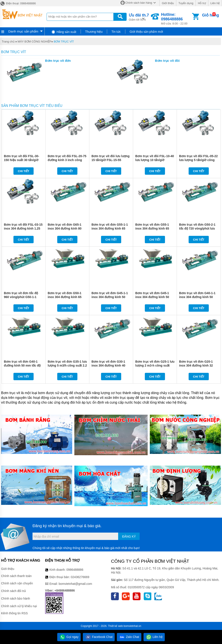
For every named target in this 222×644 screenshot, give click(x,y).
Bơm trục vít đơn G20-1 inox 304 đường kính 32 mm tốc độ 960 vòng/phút (197, 365)
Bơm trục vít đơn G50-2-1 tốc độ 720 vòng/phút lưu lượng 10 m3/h (197, 228)
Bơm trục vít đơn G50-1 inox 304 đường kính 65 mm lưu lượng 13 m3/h (65, 297)
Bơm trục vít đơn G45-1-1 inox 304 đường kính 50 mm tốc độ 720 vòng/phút (110, 297)
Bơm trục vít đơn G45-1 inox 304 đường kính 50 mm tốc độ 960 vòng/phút (153, 297)
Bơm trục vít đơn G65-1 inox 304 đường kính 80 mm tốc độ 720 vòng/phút (66, 228)
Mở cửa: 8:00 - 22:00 (176, 19)
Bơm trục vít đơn (58, 61)
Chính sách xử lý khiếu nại (19, 606)
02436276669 (80, 577)
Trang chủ (8, 42)
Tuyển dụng (186, 3)
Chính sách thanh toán (16, 576)
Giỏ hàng (211, 15)
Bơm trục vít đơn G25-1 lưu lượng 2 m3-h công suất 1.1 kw (155, 365)
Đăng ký (129, 536)
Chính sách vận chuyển (17, 583)
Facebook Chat (99, 637)
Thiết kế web (115, 626)
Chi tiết (24, 171)
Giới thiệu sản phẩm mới (146, 32)
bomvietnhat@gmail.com (75, 584)
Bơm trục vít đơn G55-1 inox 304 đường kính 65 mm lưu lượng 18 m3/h (152, 228)
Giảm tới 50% (139, 17)
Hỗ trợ (202, 3)
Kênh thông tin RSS (14, 613)
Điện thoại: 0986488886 (18, 3)
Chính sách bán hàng (139, 3)
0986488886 (75, 570)
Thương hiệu (94, 32)
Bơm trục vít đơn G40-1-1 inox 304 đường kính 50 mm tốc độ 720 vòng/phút (197, 297)
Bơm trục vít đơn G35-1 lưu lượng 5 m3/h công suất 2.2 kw (67, 365)
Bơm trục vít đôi (167, 61)
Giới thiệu (168, 3)
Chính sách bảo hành (16, 598)
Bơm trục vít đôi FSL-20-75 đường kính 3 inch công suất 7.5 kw (67, 160)
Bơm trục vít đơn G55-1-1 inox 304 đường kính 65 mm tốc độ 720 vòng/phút (110, 228)
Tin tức (116, 32)
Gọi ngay (69, 637)
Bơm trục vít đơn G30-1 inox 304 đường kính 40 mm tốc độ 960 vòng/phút (110, 365)
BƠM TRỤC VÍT (64, 42)
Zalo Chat (129, 637)
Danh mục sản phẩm (23, 31)
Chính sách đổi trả (13, 591)
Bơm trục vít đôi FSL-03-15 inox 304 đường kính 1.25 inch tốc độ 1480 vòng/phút (23, 228)
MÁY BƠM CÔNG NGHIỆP (34, 42)
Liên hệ (215, 3)
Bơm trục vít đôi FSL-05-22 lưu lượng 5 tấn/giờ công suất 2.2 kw (198, 160)
